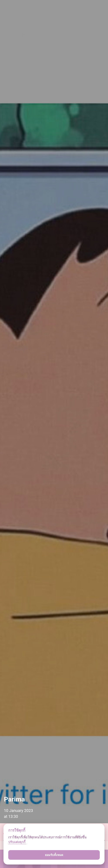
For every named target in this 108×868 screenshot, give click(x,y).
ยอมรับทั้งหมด (54, 855)
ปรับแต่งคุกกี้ (17, 842)
